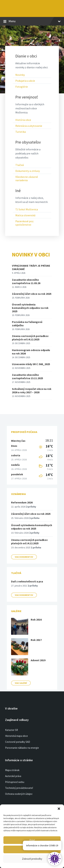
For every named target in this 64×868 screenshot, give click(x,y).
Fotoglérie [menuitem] (22, 87)
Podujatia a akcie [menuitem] (25, 81)
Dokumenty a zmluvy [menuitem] (28, 171)
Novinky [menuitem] (20, 75)
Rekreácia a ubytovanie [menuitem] (29, 126)
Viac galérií (21, 683)
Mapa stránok (12, 770)
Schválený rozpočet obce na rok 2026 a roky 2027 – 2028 (32, 391)
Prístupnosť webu (15, 782)
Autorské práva (13, 776)
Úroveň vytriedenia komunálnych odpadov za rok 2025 (30, 308)
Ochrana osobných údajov (19, 794)
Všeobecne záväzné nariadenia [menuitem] (27, 178)
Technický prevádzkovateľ (19, 788)
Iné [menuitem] (18, 191)
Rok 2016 (36, 620)
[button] (59, 809)
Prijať (32, 840)
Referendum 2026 (22, 502)
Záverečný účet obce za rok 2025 (32, 294)
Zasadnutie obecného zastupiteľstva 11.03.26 (26, 281)
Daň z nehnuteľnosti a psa (27, 581)
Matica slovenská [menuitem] (25, 215)
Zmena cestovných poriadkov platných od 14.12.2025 (30, 338)
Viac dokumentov (24, 557)
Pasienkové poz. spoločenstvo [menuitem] (25, 223)
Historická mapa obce (16, 736)
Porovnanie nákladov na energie (22, 748)
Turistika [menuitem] (21, 132)
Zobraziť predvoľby (32, 859)
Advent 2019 (38, 660)
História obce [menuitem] (23, 120)
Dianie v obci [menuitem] (26, 56)
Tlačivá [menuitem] (20, 165)
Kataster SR (12, 730)
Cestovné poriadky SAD (18, 742)
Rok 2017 (36, 640)
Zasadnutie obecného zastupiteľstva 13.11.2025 (27, 376)
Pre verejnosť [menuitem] (27, 97)
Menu (32, 21)
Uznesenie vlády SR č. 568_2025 (31, 364)
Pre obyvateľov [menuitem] (28, 142)
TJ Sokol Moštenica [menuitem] (27, 209)
